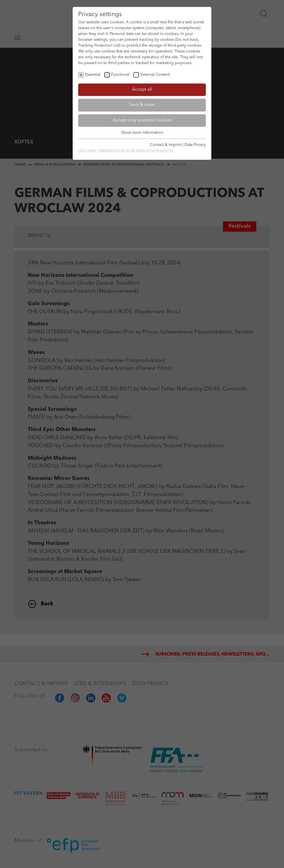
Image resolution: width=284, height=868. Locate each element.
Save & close (142, 105)
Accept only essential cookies (142, 120)
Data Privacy (195, 145)
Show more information (142, 133)
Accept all (142, 90)
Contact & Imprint (166, 145)
